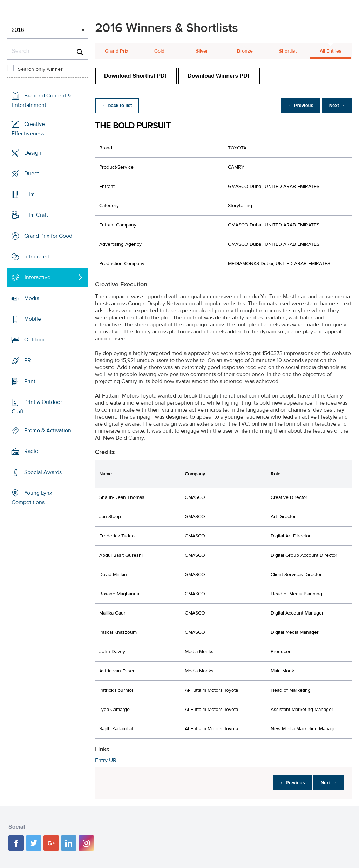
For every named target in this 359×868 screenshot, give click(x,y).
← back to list (118, 105)
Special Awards (43, 472)
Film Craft (36, 215)
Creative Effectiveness (28, 129)
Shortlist (288, 51)
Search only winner (40, 69)
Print (30, 381)
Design (33, 153)
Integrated (37, 257)
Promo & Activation (48, 430)
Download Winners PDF (219, 76)
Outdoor (34, 340)
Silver (202, 51)
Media (32, 298)
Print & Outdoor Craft (37, 407)
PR (28, 360)
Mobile (33, 319)
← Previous (297, 105)
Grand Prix (117, 51)
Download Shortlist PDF (136, 76)
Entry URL (107, 760)
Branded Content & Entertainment (41, 100)
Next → (336, 105)
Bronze (245, 51)
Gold (159, 51)
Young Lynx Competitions (32, 498)
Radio (31, 451)
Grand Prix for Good (48, 236)
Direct (32, 174)
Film (29, 194)
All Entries (331, 51)
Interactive (38, 277)
